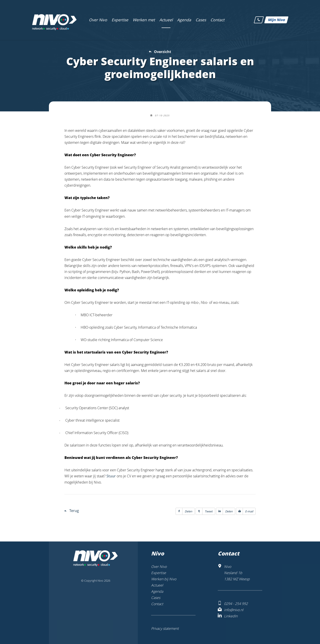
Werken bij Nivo (164, 579)
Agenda (157, 591)
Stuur (111, 476)
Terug (74, 511)
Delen (184, 511)
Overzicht (163, 52)
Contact (157, 604)
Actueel (157, 585)
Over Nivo (159, 567)
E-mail (245, 511)
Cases (156, 598)
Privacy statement (165, 628)
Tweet (204, 511)
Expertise (159, 573)
